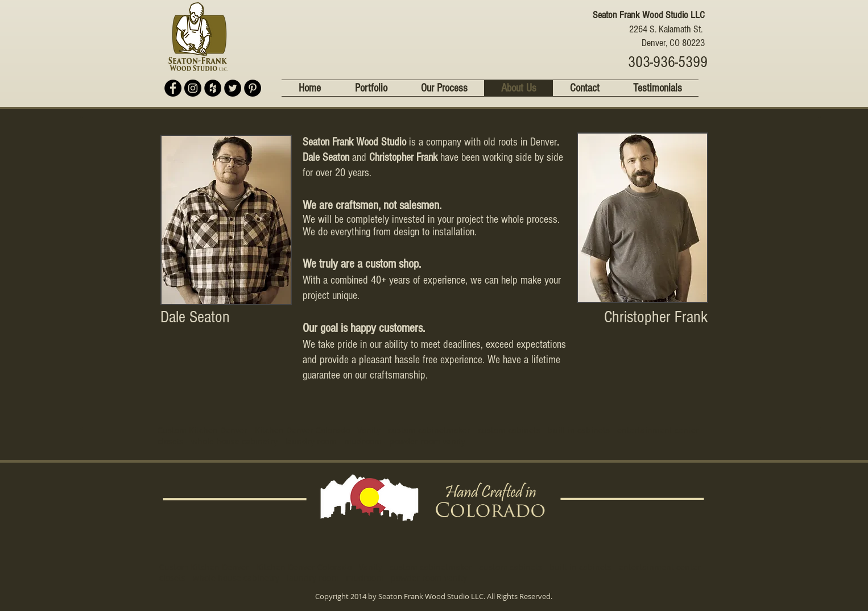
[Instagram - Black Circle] (193, 88)
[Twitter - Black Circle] (233, 88)
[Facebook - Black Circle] (173, 88)
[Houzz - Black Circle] (213, 88)
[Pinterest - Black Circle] (253, 88)
